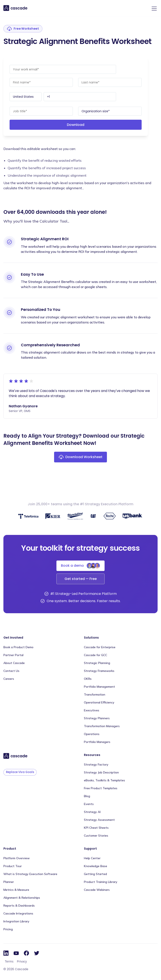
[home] (16, 8)
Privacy (22, 961)
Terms (9, 961)
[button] (153, 9)
